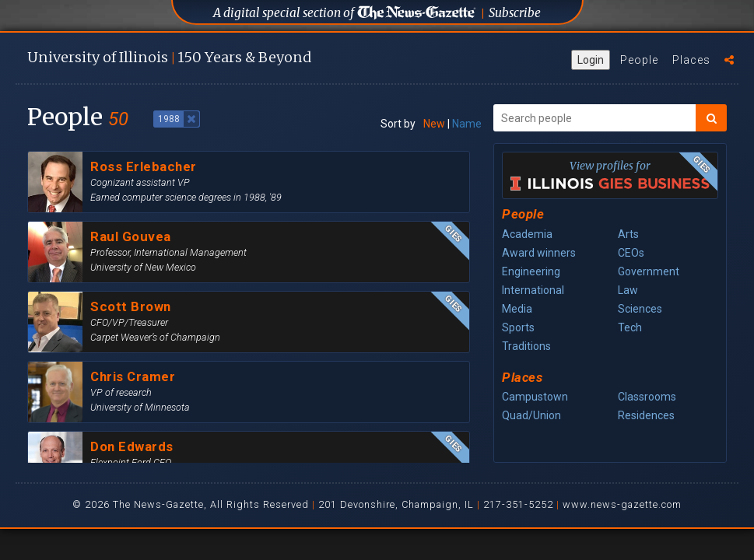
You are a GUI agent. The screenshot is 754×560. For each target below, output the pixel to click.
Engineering (531, 271)
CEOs (631, 253)
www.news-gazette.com (622, 504)
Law (628, 290)
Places (691, 60)
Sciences (640, 309)
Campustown (535, 397)
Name (467, 124)
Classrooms (647, 397)
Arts (628, 234)
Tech (630, 327)
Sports (518, 327)
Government (649, 271)
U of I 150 (169, 57)
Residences (646, 415)
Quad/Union (531, 415)
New (434, 124)
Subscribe (515, 13)
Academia (527, 234)
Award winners (539, 253)
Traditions (526, 346)
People (639, 60)
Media (517, 309)
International (533, 290)
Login (591, 60)
